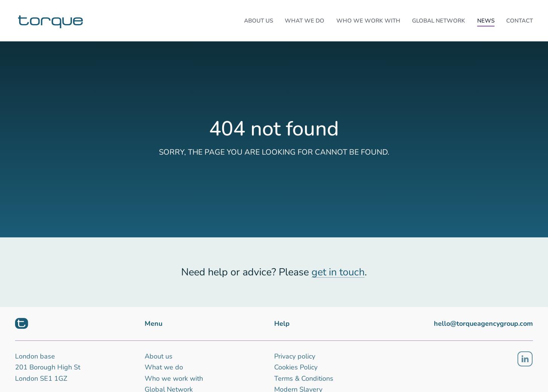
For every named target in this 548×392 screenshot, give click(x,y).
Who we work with (174, 378)
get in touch (338, 272)
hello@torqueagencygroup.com (483, 324)
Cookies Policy (296, 367)
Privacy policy (295, 356)
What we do (164, 367)
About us (159, 356)
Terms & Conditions (304, 378)
